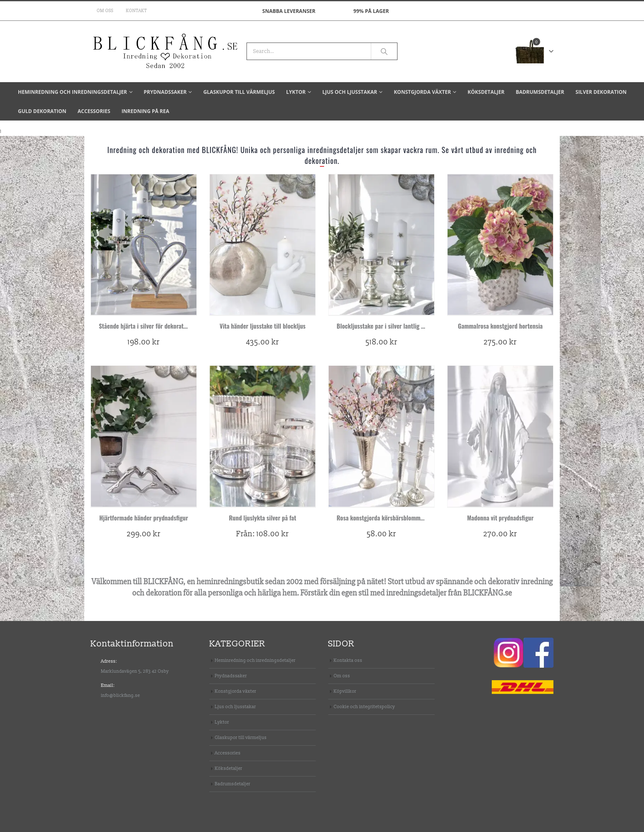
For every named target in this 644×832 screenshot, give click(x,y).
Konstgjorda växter (422, 92)
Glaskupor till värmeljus (239, 92)
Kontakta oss (348, 660)
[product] (144, 245)
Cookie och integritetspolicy (364, 707)
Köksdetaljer (486, 92)
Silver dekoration (601, 92)
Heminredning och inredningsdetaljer (73, 92)
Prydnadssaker (165, 92)
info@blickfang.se (121, 695)
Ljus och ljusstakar (350, 92)
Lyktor (296, 92)
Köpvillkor (345, 691)
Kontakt (136, 11)
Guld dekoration (42, 111)
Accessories (94, 111)
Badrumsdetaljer (540, 92)
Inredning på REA (145, 111)
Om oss (105, 11)
